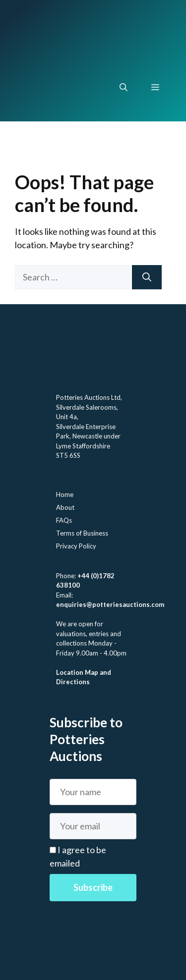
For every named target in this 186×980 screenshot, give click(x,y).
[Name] (93, 792)
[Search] (147, 277)
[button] (124, 87)
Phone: (67, 576)
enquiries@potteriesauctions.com (110, 604)
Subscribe (93, 887)
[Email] (93, 826)
